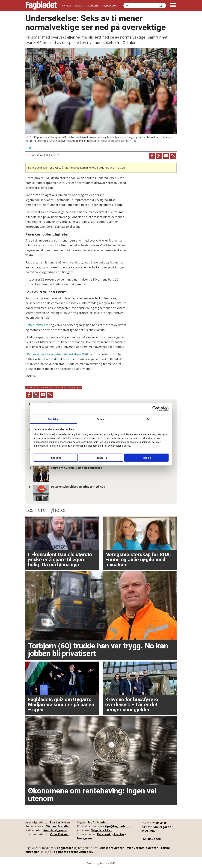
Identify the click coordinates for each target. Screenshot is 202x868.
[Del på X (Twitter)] (159, 156)
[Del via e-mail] (166, 156)
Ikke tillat (56, 458)
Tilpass (101, 458)
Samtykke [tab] (54, 419)
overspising (74, 388)
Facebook (104, 834)
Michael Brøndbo (58, 826)
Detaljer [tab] (101, 419)
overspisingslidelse (51, 388)
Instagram (84, 838)
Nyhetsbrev (110, 5)
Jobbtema (93, 5)
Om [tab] (148, 419)
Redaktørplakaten (111, 848)
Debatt (79, 5)
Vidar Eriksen (59, 834)
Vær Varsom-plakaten (143, 848)
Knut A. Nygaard (55, 830)
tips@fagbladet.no (118, 826)
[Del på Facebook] (152, 156)
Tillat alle (146, 458)
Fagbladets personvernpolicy (73, 852)
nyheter (31, 388)
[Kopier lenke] (173, 156)
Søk (123, 3)
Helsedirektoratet (38, 325)
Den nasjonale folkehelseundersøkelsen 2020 (57, 354)
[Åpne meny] (173, 6)
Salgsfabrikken (102, 830)
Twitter (119, 834)
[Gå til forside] (41, 6)
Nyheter (66, 5)
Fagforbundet (97, 822)
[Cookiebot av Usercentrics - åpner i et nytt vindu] (155, 409)
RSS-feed (154, 839)
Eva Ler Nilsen (60, 822)
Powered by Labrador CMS (101, 863)
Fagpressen (65, 848)
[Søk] (160, 6)
